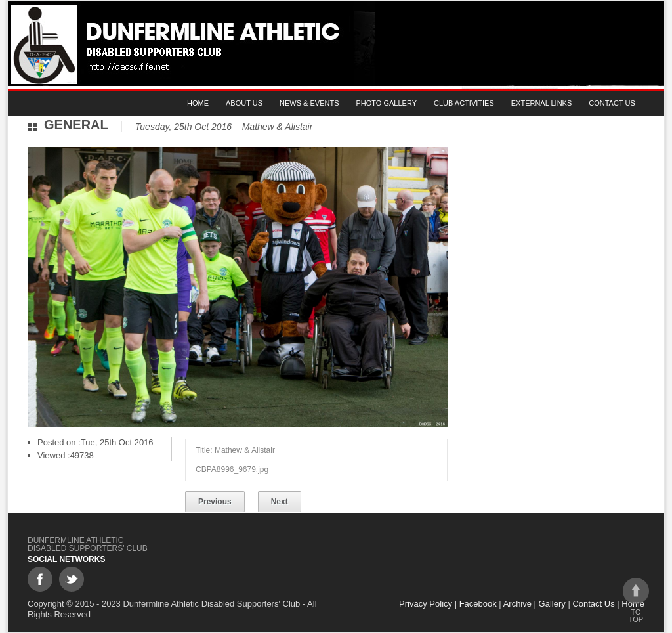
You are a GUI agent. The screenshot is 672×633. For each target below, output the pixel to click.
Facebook (478, 604)
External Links (542, 103)
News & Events (309, 103)
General (76, 125)
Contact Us (612, 103)
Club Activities (464, 103)
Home (198, 103)
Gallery (552, 604)
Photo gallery (387, 103)
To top (636, 600)
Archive (517, 604)
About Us (244, 103)
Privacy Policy (426, 604)
